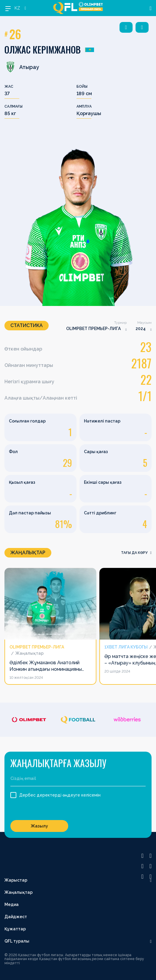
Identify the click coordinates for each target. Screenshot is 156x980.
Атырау (22, 67)
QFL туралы (17, 941)
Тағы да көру (136, 553)
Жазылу (39, 826)
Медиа (12, 904)
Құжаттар (15, 929)
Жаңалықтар (19, 892)
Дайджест (16, 917)
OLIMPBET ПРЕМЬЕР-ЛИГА (93, 329)
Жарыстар (16, 880)
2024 (141, 329)
